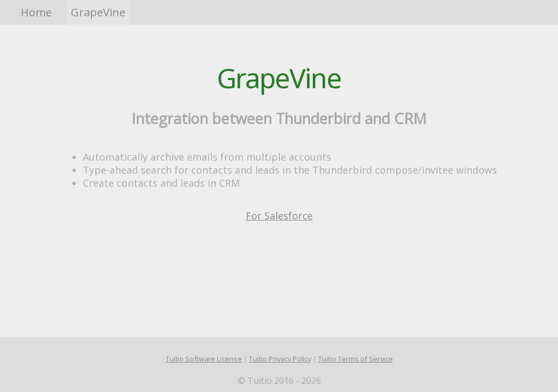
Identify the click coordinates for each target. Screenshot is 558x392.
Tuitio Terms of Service (356, 359)
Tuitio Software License (204, 359)
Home (36, 12)
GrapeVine (98, 12)
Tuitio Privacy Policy (280, 359)
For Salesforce (279, 216)
